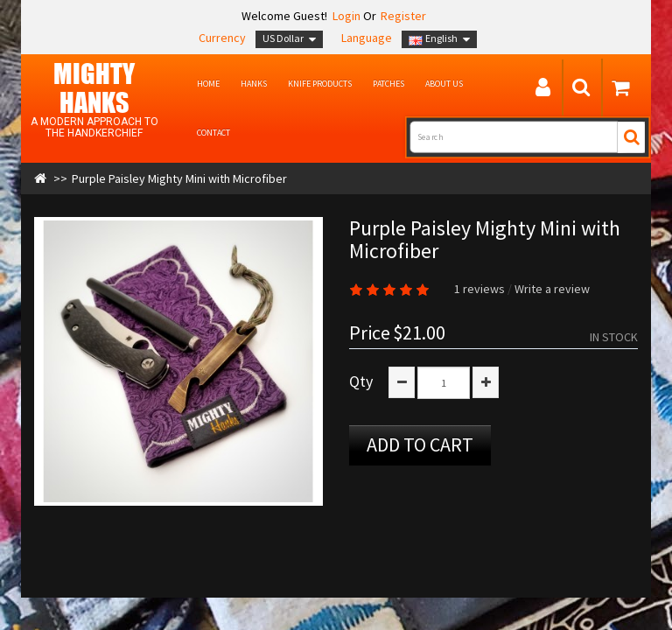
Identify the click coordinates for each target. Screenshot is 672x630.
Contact (213, 133)
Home (208, 84)
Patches (388, 84)
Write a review (552, 289)
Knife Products (320, 84)
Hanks (254, 84)
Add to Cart (420, 444)
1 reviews (479, 289)
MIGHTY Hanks (94, 87)
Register (403, 16)
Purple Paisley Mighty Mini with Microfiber (179, 178)
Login (345, 16)
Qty (361, 381)
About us (444, 84)
